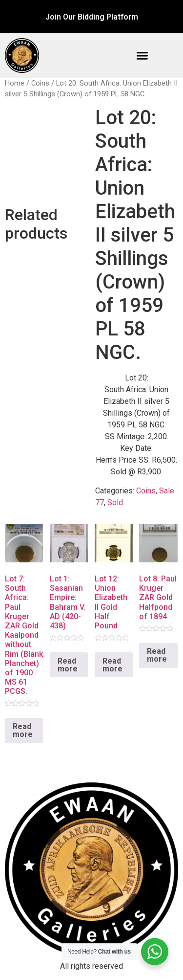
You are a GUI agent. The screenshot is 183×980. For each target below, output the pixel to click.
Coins (40, 83)
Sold (115, 502)
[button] (142, 56)
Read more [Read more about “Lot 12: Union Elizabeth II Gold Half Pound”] (112, 665)
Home (15, 83)
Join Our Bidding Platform (92, 17)
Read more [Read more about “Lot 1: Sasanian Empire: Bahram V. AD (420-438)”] (68, 665)
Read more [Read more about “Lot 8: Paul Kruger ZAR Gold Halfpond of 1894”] (157, 655)
